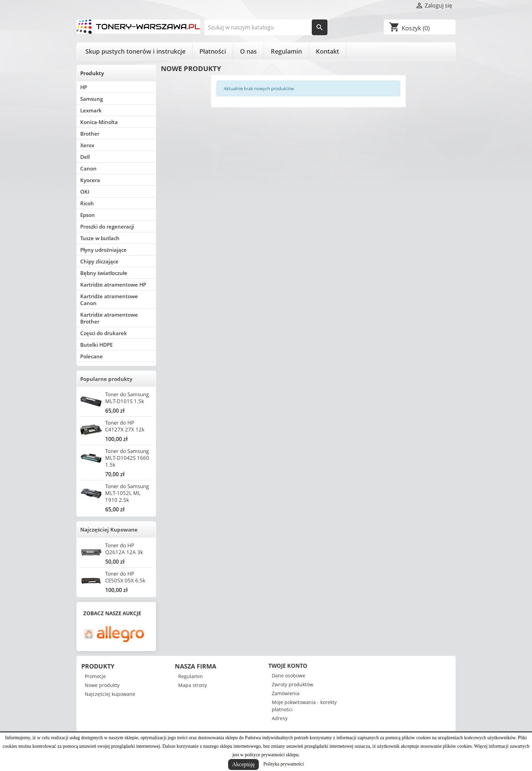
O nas (248, 51)
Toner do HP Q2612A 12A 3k (124, 549)
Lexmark (91, 110)
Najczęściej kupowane (110, 694)
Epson (88, 215)
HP (84, 87)
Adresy (280, 718)
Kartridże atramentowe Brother (109, 318)
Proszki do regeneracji (107, 226)
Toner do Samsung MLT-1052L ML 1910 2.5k (127, 493)
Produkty (92, 73)
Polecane (92, 356)
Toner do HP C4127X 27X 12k (125, 426)
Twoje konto (288, 666)
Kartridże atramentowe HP (113, 285)
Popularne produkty (106, 379)
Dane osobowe (289, 676)
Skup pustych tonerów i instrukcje (135, 51)
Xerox (87, 145)
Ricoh (87, 203)
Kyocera (90, 180)
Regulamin (286, 51)
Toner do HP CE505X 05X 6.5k (125, 577)
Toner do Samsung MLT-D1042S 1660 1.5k (127, 458)
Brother (90, 134)
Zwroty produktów (292, 684)
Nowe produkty (102, 685)
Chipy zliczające (99, 261)
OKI (85, 192)
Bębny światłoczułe (104, 273)
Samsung (92, 99)
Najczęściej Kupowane (109, 529)
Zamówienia (286, 693)
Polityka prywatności (284, 764)
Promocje (95, 676)
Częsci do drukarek (104, 333)
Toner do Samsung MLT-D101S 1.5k (127, 398)
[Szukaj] (266, 27)
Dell (85, 157)
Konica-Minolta (99, 122)
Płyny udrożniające (103, 250)
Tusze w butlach (100, 238)
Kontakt (327, 51)
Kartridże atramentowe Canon (109, 300)
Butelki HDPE (96, 345)
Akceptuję (243, 764)
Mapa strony (193, 685)
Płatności (213, 51)
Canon (88, 168)
